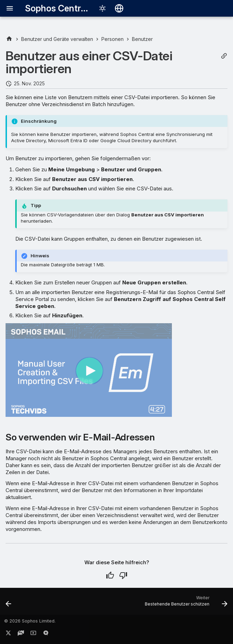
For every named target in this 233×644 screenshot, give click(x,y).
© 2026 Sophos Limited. (30, 621)
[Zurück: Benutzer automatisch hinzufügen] (9, 603)
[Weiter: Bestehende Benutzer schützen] (185, 603)
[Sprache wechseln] (119, 8)
